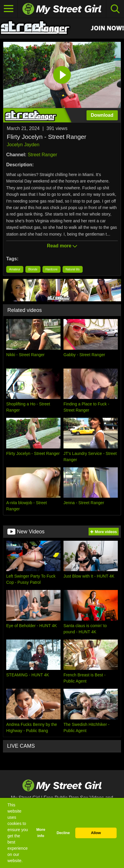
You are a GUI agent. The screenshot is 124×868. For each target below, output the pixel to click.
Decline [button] (63, 833)
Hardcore (52, 269)
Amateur (15, 269)
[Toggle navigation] (9, 9)
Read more (62, 246)
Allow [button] (96, 833)
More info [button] (41, 833)
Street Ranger (43, 155)
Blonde (33, 269)
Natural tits (73, 269)
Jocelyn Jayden (23, 145)
